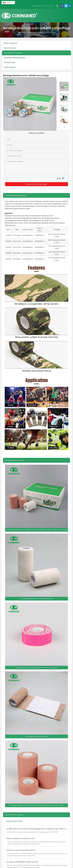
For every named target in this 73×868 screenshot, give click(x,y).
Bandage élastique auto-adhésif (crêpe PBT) (37, 599)
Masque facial (10, 62)
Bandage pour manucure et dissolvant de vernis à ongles (36, 668)
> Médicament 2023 (14, 821)
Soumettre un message (36, 184)
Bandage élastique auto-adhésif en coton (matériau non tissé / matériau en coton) (36, 530)
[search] (57, 6)
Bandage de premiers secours (36, 736)
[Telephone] (36, 156)
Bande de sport (10, 48)
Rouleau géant (10, 67)
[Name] (36, 139)
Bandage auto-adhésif (13, 53)
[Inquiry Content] (36, 167)
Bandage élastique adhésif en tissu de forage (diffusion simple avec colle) (36, 805)
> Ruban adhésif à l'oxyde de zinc (20, 838)
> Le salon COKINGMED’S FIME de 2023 (21, 862)
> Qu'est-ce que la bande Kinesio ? (21, 850)
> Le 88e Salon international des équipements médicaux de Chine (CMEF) (38, 829)
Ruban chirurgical (10, 43)
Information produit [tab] (16, 195)
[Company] (36, 150)
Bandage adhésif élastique (15, 58)
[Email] (36, 145)
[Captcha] (29, 178)
